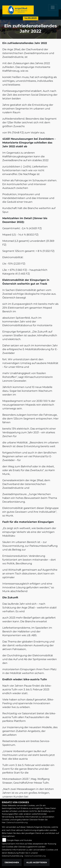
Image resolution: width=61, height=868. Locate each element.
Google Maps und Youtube (19, 840)
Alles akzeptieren (37, 862)
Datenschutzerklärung (17, 822)
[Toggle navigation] (53, 7)
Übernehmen (12, 862)
